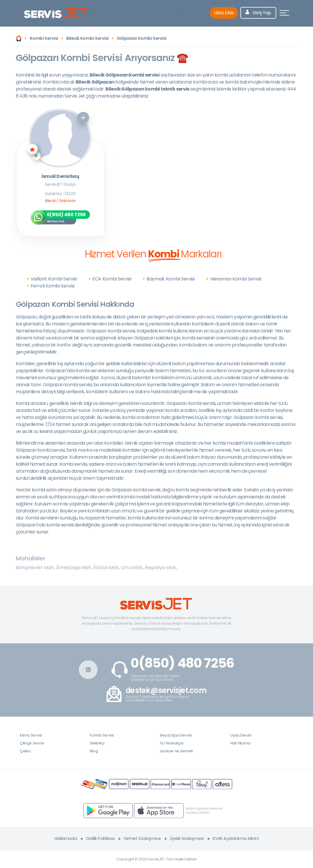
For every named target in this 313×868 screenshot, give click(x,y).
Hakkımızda (66, 838)
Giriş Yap (258, 13)
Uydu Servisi (241, 735)
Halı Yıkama (240, 743)
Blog (94, 751)
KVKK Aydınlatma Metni (236, 838)
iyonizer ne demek (176, 751)
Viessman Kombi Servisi (236, 279)
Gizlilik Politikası (100, 838)
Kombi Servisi (102, 735)
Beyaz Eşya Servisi (176, 735)
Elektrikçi (97, 743)
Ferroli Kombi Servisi (53, 286)
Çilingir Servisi (32, 743)
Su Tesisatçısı (172, 743)
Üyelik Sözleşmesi (187, 838)
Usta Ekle (224, 13)
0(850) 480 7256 (182, 663)
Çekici (25, 751)
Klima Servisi (31, 735)
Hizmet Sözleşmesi (142, 838)
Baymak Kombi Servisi (171, 279)
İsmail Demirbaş (60, 177)
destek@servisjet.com (166, 691)
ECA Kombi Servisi (112, 279)
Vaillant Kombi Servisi (54, 279)
